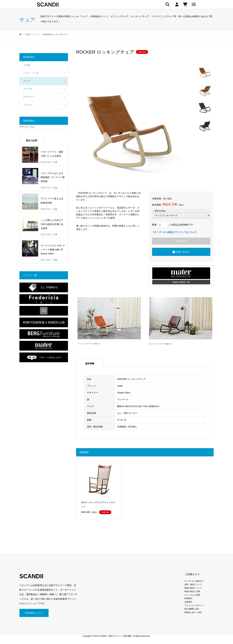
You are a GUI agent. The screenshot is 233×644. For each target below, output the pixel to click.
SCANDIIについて (34, 613)
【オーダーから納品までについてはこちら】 (175, 232)
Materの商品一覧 (181, 282)
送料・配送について (193, 584)
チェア (27, 81)
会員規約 (188, 602)
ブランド (28, 105)
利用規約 (188, 598)
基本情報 (90, 364)
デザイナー (29, 97)
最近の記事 (32, 140)
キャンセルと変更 (192, 595)
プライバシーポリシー (194, 605)
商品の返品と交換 (192, 591)
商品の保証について (193, 588)
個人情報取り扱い (192, 609)
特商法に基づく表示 (193, 612)
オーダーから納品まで (194, 581)
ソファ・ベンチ (31, 73)
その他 (27, 65)
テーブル (28, 89)
